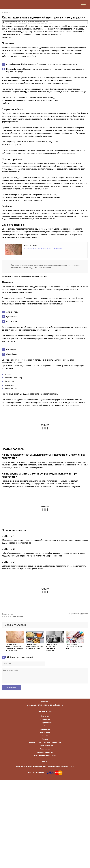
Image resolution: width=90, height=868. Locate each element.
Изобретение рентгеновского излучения (52, 648)
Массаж (45, 739)
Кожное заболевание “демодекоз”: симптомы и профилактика (15, 648)
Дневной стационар (45, 746)
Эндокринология (45, 723)
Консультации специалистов (45, 756)
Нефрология (45, 732)
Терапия (45, 736)
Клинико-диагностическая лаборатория (45, 742)
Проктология (45, 749)
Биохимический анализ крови (74, 647)
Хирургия (45, 716)
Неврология (45, 719)
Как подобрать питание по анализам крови (35, 647)
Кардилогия (45, 729)
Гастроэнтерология (45, 752)
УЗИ (45, 726)
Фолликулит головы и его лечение (43, 248)
